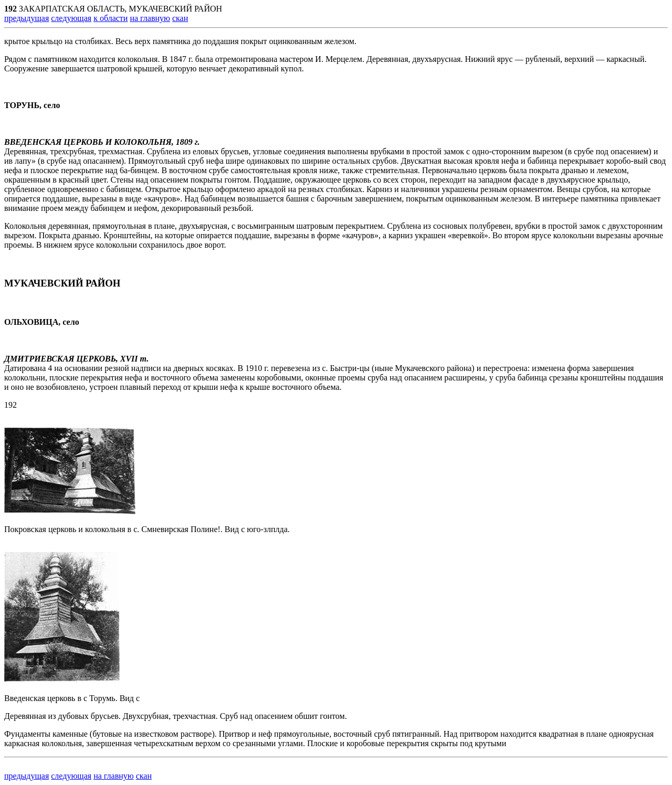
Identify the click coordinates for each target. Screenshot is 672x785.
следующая (71, 18)
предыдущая (27, 18)
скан (180, 18)
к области (111, 18)
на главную (150, 18)
